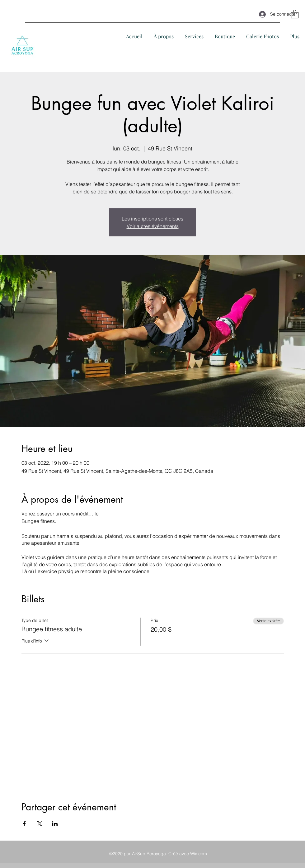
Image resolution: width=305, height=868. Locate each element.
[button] (295, 14)
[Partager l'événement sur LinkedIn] (55, 824)
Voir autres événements (153, 226)
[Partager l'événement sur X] (40, 824)
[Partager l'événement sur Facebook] (24, 824)
